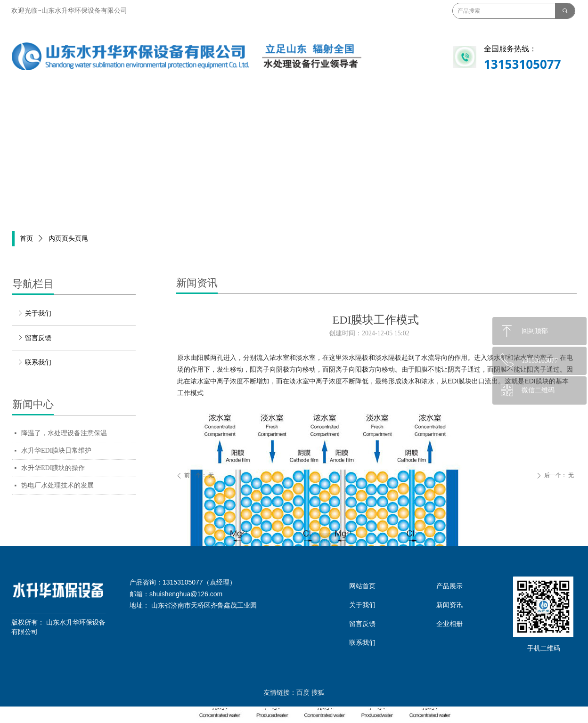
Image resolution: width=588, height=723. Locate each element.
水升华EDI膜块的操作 (53, 468)
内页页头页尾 (68, 239)
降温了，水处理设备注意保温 (64, 433)
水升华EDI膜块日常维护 (56, 451)
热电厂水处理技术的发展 (57, 485)
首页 (26, 239)
